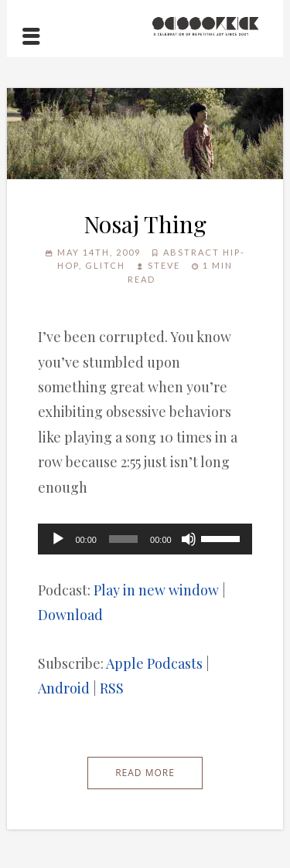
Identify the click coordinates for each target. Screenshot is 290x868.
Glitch (105, 265)
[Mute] (189, 539)
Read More (145, 773)
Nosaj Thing (145, 224)
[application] (145, 539)
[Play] (58, 539)
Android (64, 688)
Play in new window (156, 590)
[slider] (123, 539)
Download (70, 615)
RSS (112, 688)
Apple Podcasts (154, 663)
